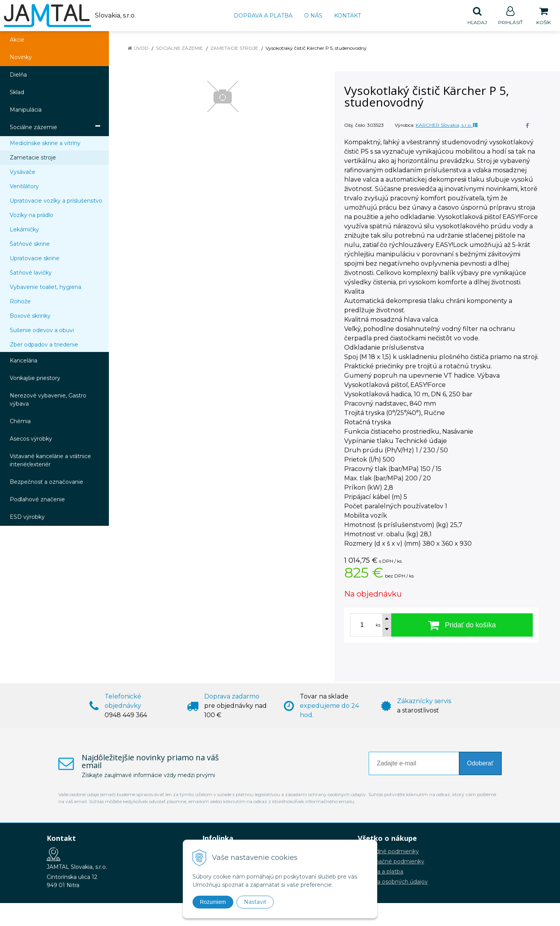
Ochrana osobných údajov (393, 882)
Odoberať (480, 764)
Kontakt (347, 16)
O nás (313, 16)
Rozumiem (213, 902)
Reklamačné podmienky (391, 862)
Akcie (17, 40)
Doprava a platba (263, 16)
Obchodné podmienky (388, 852)
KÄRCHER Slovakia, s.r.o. (447, 125)
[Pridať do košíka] (462, 625)
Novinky (21, 58)
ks (378, 625)
